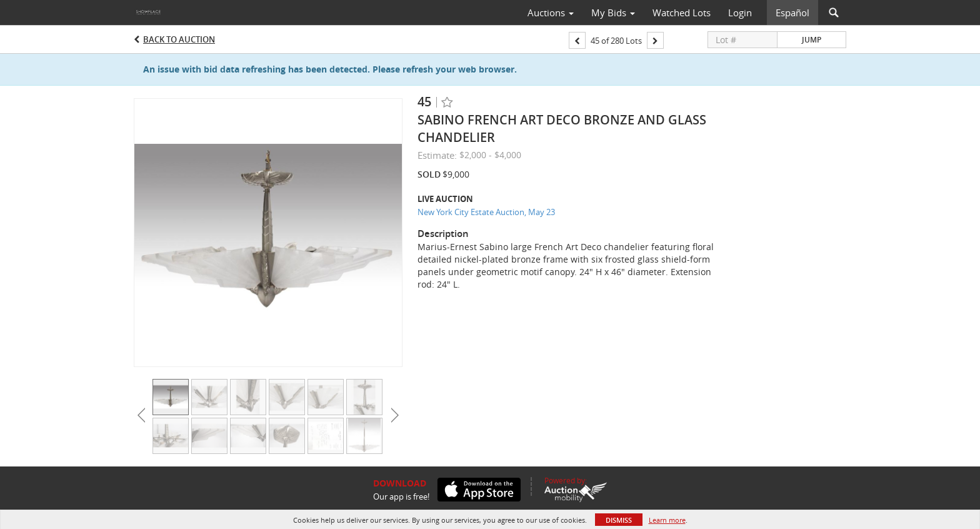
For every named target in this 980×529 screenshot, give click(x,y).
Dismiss (619, 520)
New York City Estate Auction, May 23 (486, 212)
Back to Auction (179, 39)
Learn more (667, 520)
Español (792, 13)
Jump (812, 40)
